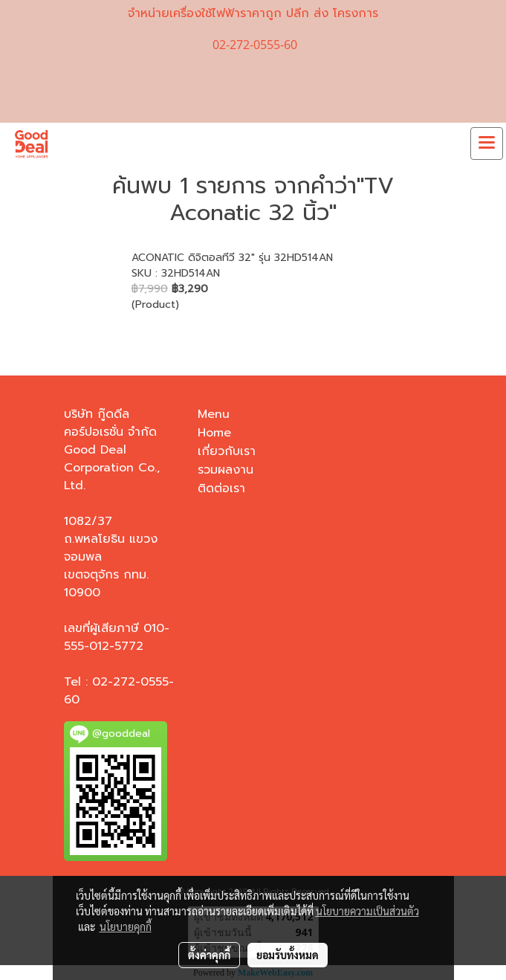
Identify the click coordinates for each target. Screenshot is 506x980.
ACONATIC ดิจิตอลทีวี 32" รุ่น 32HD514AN (232, 258)
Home (214, 433)
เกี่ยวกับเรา (227, 451)
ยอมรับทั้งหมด (288, 955)
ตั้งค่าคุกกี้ (209, 955)
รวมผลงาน (226, 470)
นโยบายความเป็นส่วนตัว (367, 911)
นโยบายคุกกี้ (126, 926)
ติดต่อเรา (221, 489)
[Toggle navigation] (487, 144)
